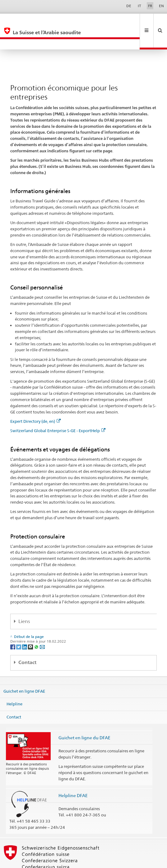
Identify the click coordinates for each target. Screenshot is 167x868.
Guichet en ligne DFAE (24, 670)
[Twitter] (19, 626)
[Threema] (31, 626)
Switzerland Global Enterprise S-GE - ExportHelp (58, 410)
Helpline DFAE (73, 775)
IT (139, 6)
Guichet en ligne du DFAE (84, 717)
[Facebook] (13, 626)
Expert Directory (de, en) (35, 400)
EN (161, 6)
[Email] (42, 626)
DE (129, 6)
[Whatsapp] (37, 626)
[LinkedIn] (25, 626)
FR (150, 6)
